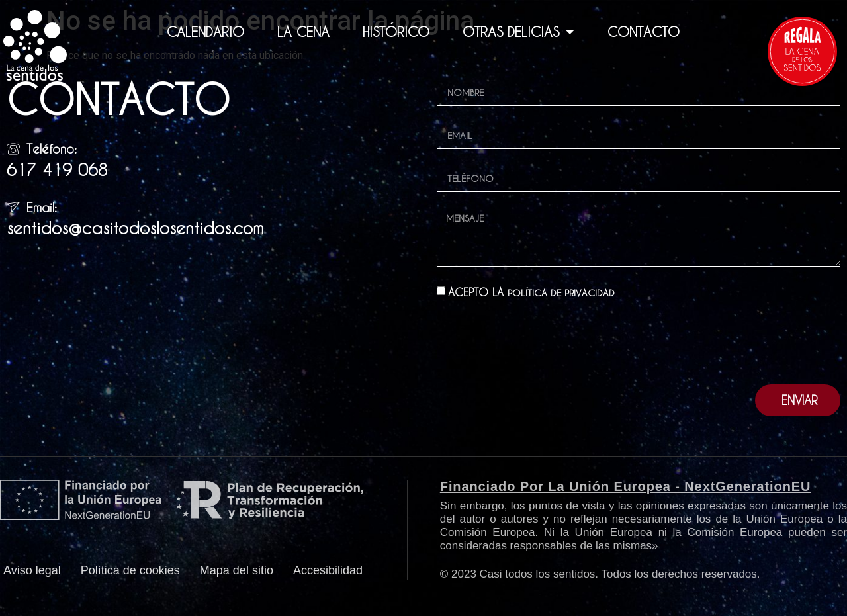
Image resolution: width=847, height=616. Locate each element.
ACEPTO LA (538, 301)
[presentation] (537, 351)
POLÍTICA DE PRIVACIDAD (567, 301)
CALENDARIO (205, 32)
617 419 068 (57, 170)
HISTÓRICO (396, 32)
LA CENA (303, 32)
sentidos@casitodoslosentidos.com (135, 228)
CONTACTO (644, 32)
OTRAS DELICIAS (518, 32)
